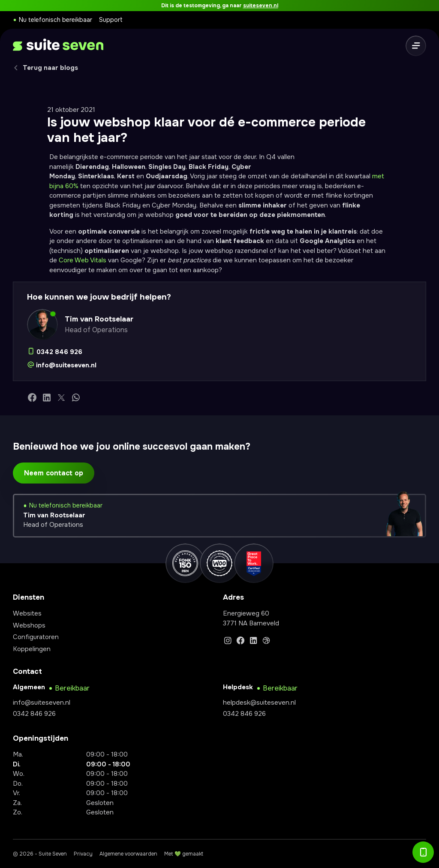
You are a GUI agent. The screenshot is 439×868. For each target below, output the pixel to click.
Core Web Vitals (83, 260)
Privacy (83, 854)
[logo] (58, 46)
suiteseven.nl (261, 6)
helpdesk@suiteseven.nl (259, 703)
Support (111, 20)
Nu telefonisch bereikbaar (56, 20)
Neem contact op (54, 473)
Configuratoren (36, 637)
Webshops (29, 625)
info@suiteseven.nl (42, 703)
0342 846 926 (34, 714)
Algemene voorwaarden (128, 854)
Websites (27, 613)
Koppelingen (32, 649)
